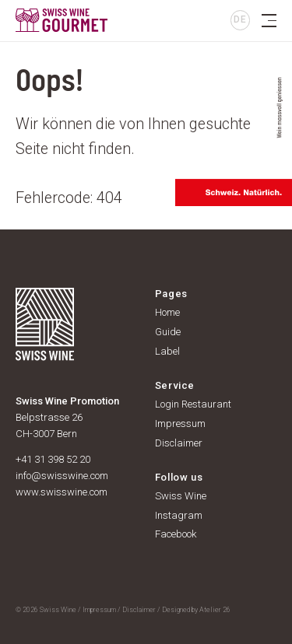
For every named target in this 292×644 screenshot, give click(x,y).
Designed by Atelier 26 (196, 610)
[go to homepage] (132, 20)
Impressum (99, 610)
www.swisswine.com (62, 492)
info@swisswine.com (62, 476)
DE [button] (240, 19)
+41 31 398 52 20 (53, 459)
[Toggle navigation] (269, 21)
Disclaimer (139, 610)
